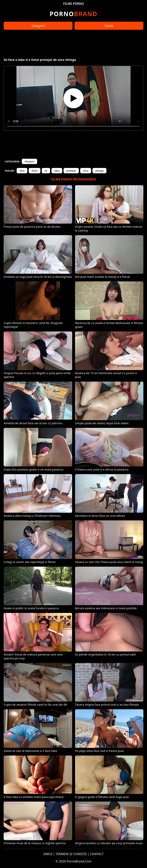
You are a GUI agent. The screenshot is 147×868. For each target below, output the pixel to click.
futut (35, 171)
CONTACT (97, 854)
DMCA (48, 854)
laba (57, 171)
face (22, 171)
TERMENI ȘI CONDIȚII (71, 854)
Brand (73, 14)
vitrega (100, 171)
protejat (71, 171)
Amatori (29, 161)
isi (46, 171)
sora (86, 171)
